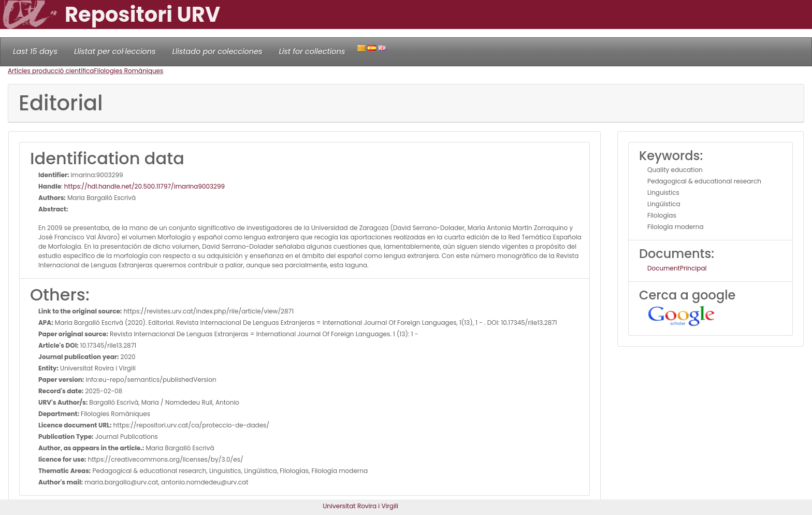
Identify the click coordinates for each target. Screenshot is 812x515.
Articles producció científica (51, 71)
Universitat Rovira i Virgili (360, 506)
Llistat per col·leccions (115, 51)
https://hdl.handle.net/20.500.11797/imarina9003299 (144, 186)
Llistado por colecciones (218, 51)
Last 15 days (35, 51)
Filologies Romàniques (128, 71)
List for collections (312, 51)
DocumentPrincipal (677, 268)
